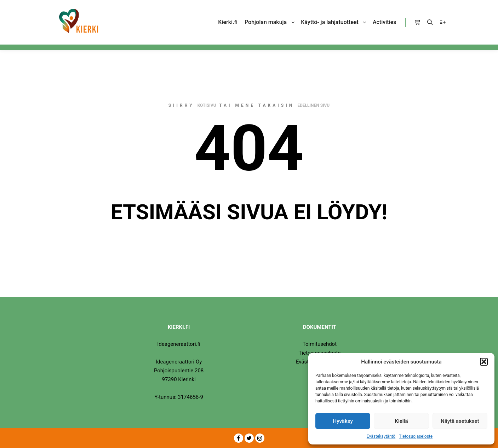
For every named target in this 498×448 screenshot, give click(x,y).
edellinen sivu (313, 105)
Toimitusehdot (320, 344)
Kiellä (401, 421)
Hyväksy (343, 421)
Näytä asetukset (460, 421)
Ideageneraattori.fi (179, 344)
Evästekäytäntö (381, 436)
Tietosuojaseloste (416, 436)
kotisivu (207, 105)
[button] (484, 362)
